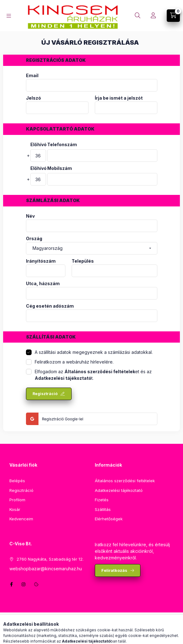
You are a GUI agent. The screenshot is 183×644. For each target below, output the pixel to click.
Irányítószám (41, 261)
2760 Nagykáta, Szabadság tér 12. (50, 559)
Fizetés (102, 500)
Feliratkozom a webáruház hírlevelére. (74, 362)
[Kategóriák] (9, 16)
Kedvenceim (21, 519)
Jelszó (33, 98)
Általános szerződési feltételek (125, 481)
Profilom (17, 500)
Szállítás (103, 509)
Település (83, 261)
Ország (34, 239)
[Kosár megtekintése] (173, 16)
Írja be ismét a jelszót (119, 98)
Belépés (17, 481)
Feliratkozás (114, 570)
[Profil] (153, 16)
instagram (24, 584)
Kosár (15, 509)
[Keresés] (138, 16)
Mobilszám (60, 168)
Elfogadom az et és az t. (93, 375)
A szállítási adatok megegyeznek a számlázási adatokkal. (94, 352)
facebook (11, 584)
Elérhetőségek (109, 519)
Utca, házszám (43, 284)
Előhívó (38, 144)
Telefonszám (62, 144)
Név (30, 216)
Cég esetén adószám (50, 306)
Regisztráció (45, 394)
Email (32, 76)
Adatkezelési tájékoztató (119, 490)
